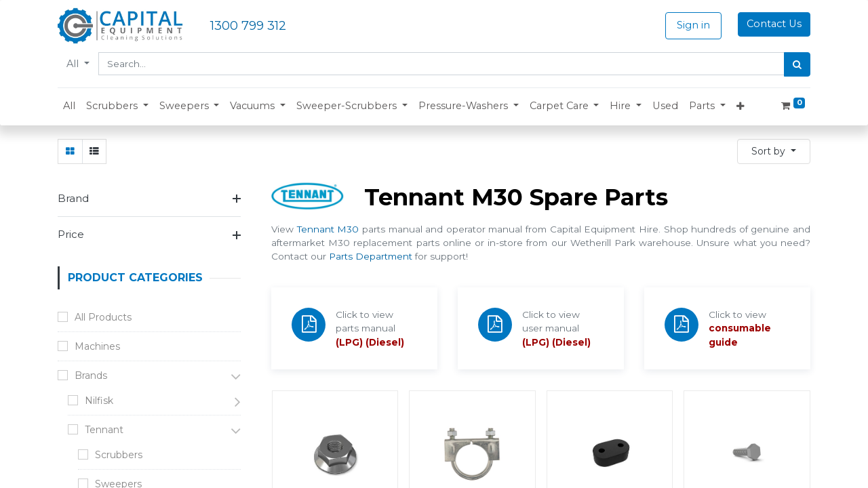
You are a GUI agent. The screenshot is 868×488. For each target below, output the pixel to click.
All (74, 64)
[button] (117, 106)
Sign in (693, 25)
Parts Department (371, 256)
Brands (91, 375)
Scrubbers (119, 455)
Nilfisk (99, 401)
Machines (97, 346)
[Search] (797, 64)
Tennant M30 (328, 229)
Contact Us (774, 24)
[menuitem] (69, 106)
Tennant (104, 430)
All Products (103, 317)
